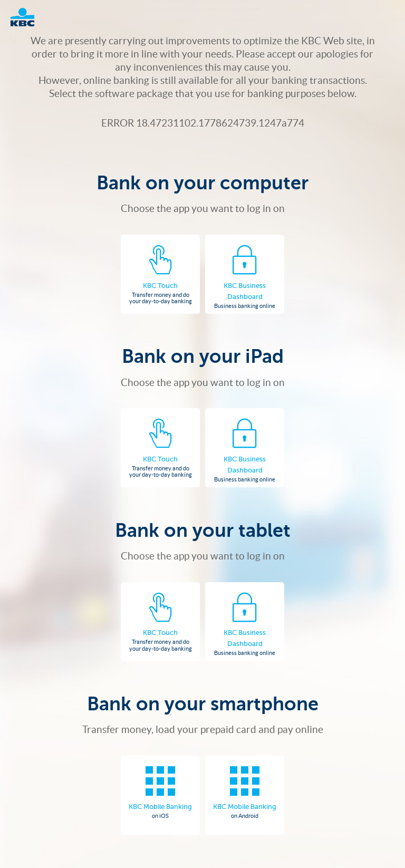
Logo (28, 17)
